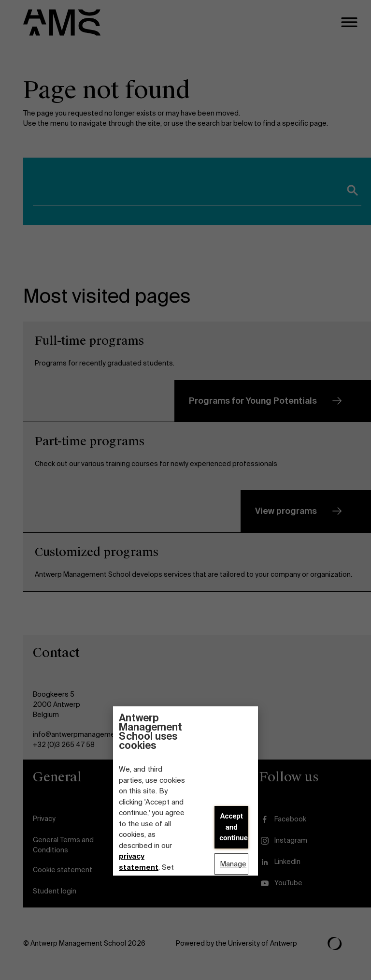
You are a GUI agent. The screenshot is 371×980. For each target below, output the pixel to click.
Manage (233, 864)
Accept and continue (234, 827)
